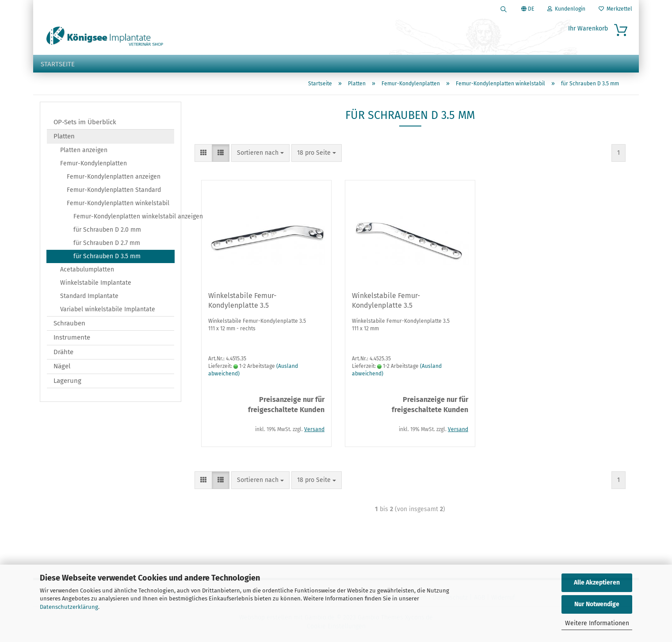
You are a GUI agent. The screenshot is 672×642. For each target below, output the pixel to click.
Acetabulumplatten (87, 269)
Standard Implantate (89, 296)
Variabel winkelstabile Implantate (108, 309)
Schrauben (69, 323)
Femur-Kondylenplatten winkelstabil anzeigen (124, 216)
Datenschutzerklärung (69, 607)
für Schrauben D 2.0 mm (107, 230)
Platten (64, 136)
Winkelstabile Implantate (96, 283)
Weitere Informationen (597, 623)
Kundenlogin (566, 9)
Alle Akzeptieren (597, 583)
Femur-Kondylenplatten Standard (114, 190)
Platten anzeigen (84, 150)
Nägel (62, 366)
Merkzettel (615, 9)
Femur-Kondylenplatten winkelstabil (118, 203)
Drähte (63, 352)
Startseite (58, 64)
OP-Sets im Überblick (85, 122)
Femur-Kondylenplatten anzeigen (114, 177)
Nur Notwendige (597, 604)
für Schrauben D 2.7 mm (107, 243)
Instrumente (72, 337)
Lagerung (67, 381)
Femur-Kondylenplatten (94, 163)
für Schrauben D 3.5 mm (107, 256)
